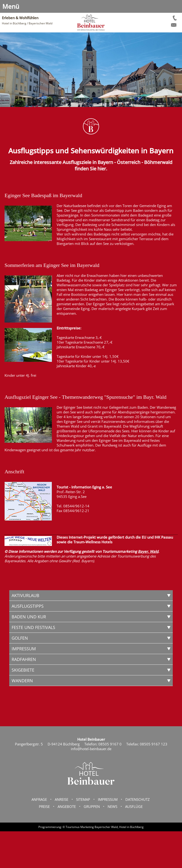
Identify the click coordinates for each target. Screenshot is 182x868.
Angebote (67, 806)
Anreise (61, 799)
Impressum (108, 799)
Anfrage (39, 799)
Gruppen (92, 806)
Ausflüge (134, 806)
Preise (44, 806)
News (112, 806)
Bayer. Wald (148, 551)
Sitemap (83, 799)
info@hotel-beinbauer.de (91, 749)
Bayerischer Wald (106, 827)
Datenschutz (138, 799)
